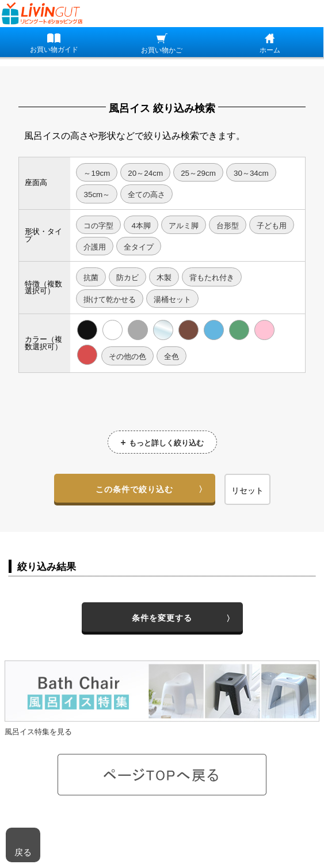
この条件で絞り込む (134, 489)
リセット (247, 490)
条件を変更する (162, 618)
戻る (23, 852)
